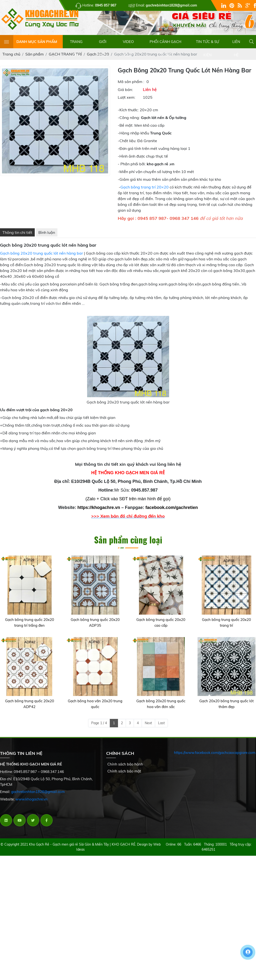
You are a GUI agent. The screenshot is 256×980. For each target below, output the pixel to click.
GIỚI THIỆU (103, 47)
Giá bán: (125, 93)
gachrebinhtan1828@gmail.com (38, 796)
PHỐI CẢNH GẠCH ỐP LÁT (165, 47)
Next (148, 727)
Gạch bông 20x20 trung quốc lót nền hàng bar (42, 257)
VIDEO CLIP (128, 47)
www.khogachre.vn (31, 803)
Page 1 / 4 (99, 727)
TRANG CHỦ (76, 47)
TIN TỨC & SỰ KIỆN (208, 47)
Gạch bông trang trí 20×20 (145, 191)
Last (161, 727)
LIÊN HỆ (236, 47)
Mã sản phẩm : (131, 85)
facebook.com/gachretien (172, 511)
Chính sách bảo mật (124, 775)
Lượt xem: (127, 101)
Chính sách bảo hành (125, 768)
